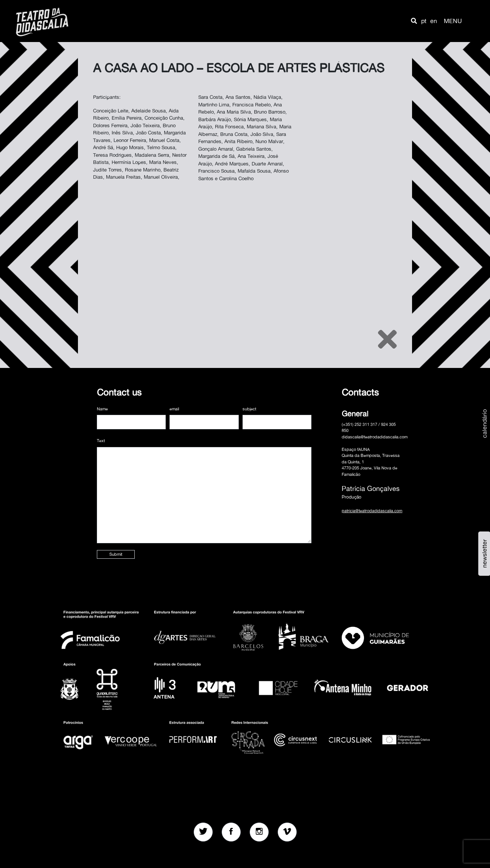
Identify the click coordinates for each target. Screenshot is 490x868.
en (434, 21)
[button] (414, 21)
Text (101, 441)
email (174, 409)
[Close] (387, 339)
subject (249, 409)
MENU (453, 21)
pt (424, 21)
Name (102, 409)
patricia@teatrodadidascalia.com (372, 511)
